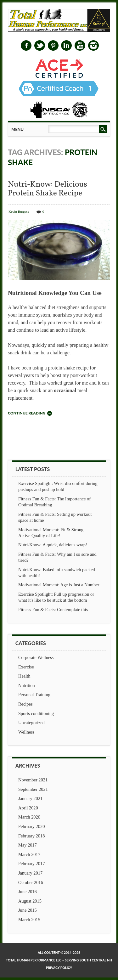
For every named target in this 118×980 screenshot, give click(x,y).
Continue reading (27, 413)
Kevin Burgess (19, 211)
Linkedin (66, 45)
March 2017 (29, 854)
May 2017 (28, 845)
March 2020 (29, 817)
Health (24, 676)
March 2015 (29, 920)
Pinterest (53, 45)
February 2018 (31, 836)
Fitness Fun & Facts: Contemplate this (53, 610)
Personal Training (34, 695)
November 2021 (33, 780)
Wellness (26, 732)
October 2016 (31, 882)
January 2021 (30, 798)
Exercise (26, 667)
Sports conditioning (36, 713)
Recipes (25, 704)
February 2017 (31, 864)
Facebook (26, 45)
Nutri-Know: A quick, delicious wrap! (53, 545)
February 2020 (31, 826)
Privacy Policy (59, 968)
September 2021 (33, 789)
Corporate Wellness (36, 657)
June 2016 (28, 892)
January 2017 (30, 873)
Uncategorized (31, 723)
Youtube (80, 45)
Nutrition (27, 685)
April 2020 (28, 808)
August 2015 (30, 901)
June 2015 (28, 910)
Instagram (93, 45)
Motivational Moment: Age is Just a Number (59, 585)
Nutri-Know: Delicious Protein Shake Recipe (48, 189)
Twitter (40, 45)
